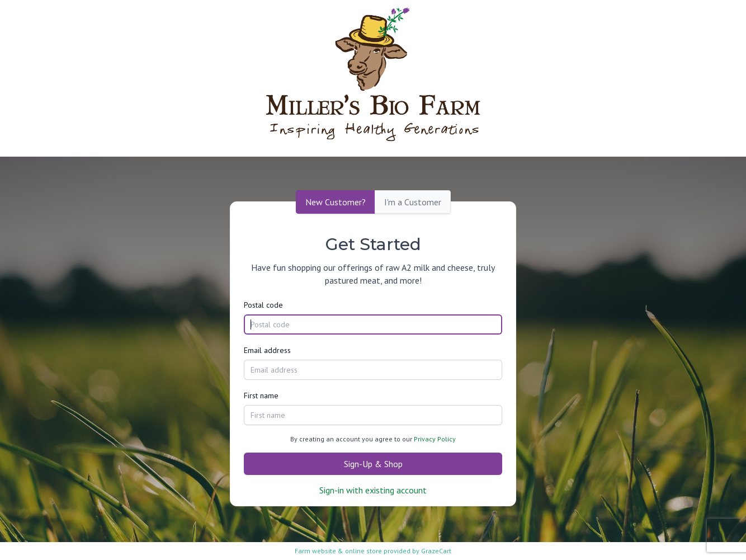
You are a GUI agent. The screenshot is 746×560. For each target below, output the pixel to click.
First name (261, 396)
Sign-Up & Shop (373, 464)
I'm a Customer (413, 202)
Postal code (263, 305)
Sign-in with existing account (373, 490)
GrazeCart (436, 551)
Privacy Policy (435, 439)
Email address (267, 350)
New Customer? (336, 202)
